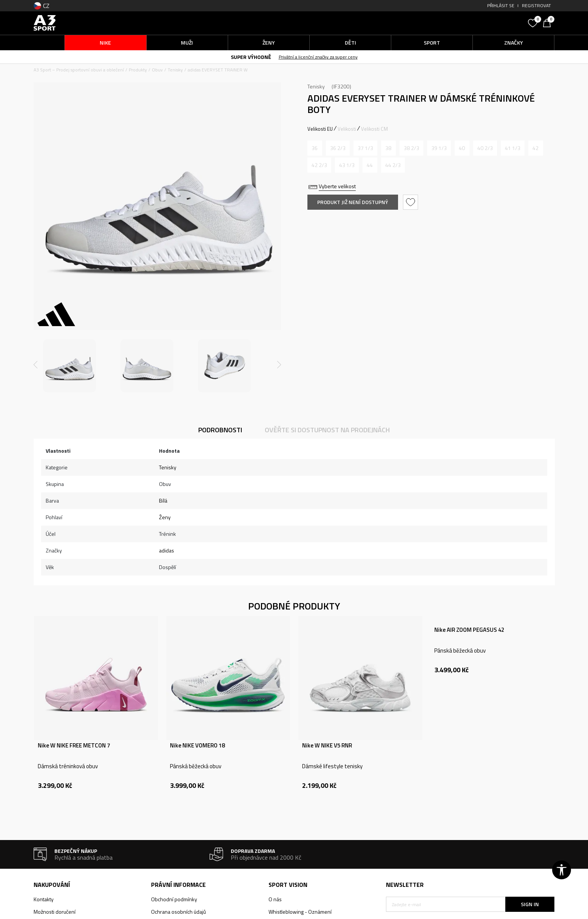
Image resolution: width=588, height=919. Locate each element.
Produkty (138, 70)
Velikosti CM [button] (374, 129)
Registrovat (536, 5)
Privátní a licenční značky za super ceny (318, 57)
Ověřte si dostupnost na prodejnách (327, 430)
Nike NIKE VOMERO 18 (197, 746)
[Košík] (549, 22)
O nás (275, 899)
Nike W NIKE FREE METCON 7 (74, 746)
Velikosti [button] (347, 129)
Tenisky (175, 70)
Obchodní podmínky (174, 899)
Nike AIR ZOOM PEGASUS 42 (469, 630)
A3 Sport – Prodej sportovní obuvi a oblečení (79, 70)
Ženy (165, 517)
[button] (468, 23)
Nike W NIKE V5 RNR (327, 746)
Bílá (163, 500)
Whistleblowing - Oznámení (300, 912)
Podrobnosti (220, 430)
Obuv (157, 70)
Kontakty (44, 899)
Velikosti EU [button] (320, 129)
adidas (167, 550)
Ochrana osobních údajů (178, 912)
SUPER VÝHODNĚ (251, 57)
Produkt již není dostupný (353, 202)
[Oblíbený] (534, 22)
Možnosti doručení (55, 912)
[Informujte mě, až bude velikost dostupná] (315, 148)
